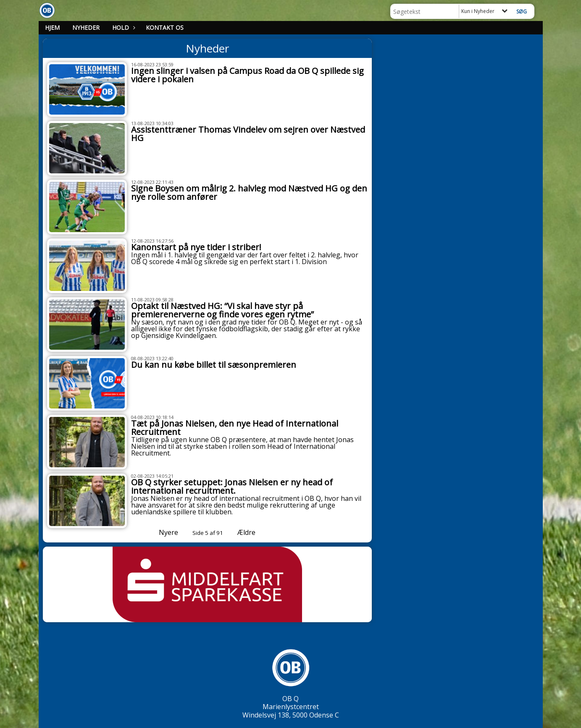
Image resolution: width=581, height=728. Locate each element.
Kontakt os (165, 27)
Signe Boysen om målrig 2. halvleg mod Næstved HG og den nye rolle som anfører (249, 192)
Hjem (52, 27)
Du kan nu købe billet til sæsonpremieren (214, 365)
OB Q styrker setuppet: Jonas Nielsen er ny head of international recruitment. (232, 486)
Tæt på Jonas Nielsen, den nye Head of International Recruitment (235, 428)
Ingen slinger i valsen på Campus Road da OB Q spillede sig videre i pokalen (247, 75)
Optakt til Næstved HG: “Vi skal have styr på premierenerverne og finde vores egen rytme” (222, 310)
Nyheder (86, 27)
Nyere (163, 532)
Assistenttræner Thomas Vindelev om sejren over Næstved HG (248, 134)
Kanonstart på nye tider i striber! (196, 247)
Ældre (252, 532)
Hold (123, 27)
